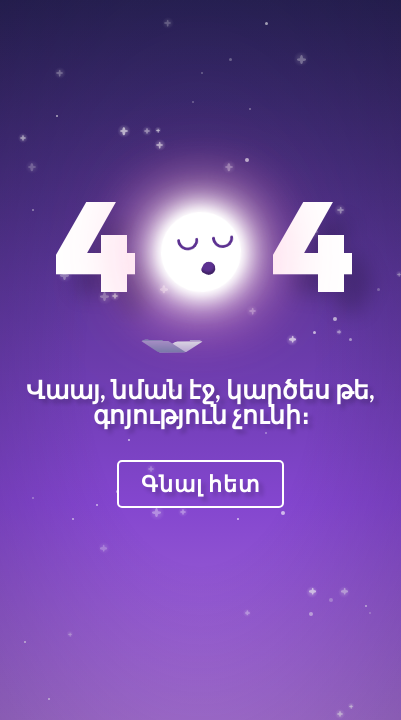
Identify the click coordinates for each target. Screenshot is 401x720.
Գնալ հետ (200, 483)
